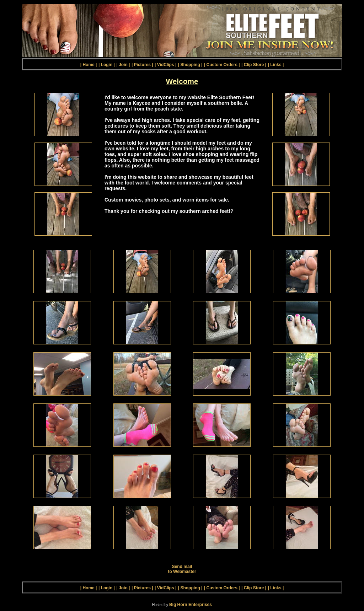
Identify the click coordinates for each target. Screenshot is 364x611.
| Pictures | (142, 65)
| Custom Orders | (222, 65)
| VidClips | (165, 65)
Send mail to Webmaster (182, 569)
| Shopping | (190, 65)
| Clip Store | (254, 65)
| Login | (107, 65)
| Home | (89, 65)
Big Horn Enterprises (191, 605)
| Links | (276, 65)
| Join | (123, 65)
